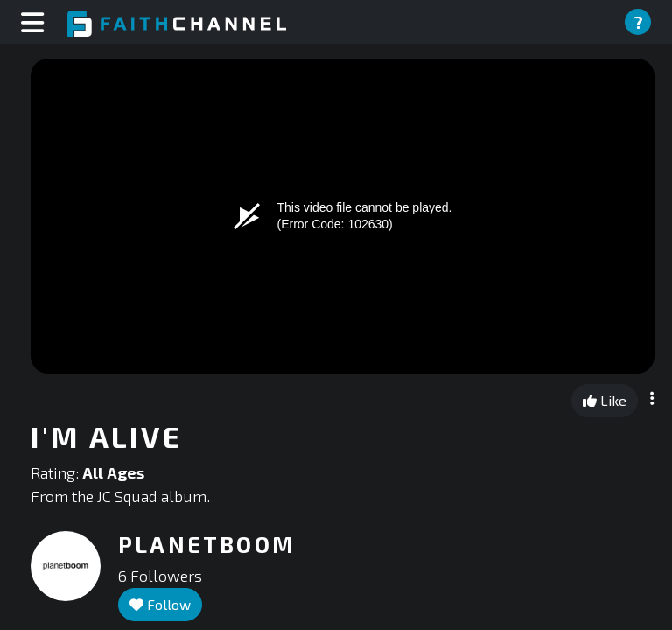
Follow (160, 604)
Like (605, 400)
